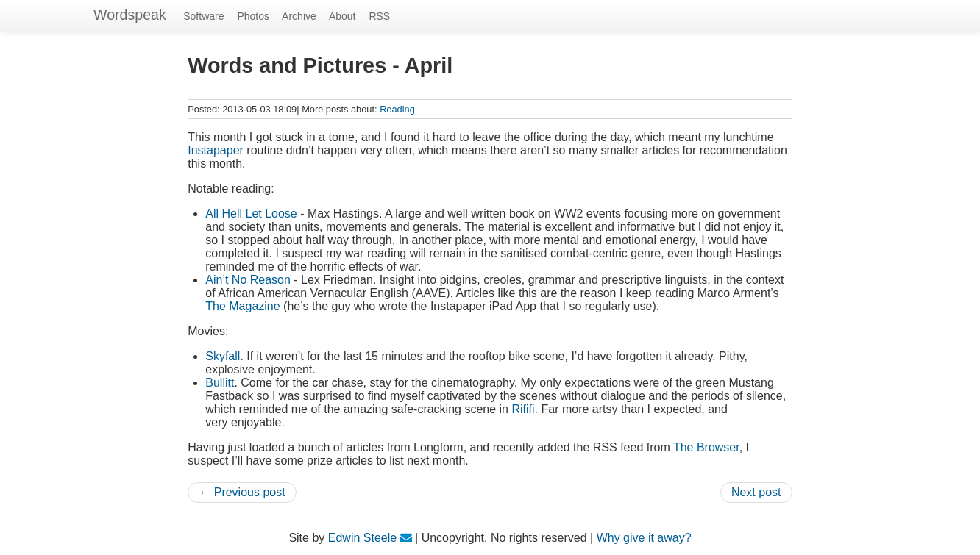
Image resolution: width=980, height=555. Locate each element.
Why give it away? (644, 538)
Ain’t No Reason (248, 280)
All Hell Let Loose (251, 214)
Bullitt (220, 383)
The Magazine (242, 306)
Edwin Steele (362, 538)
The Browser (706, 447)
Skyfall (223, 356)
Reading (397, 109)
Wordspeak (130, 15)
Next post (756, 492)
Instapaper (216, 150)
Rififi (523, 409)
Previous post (250, 492)
